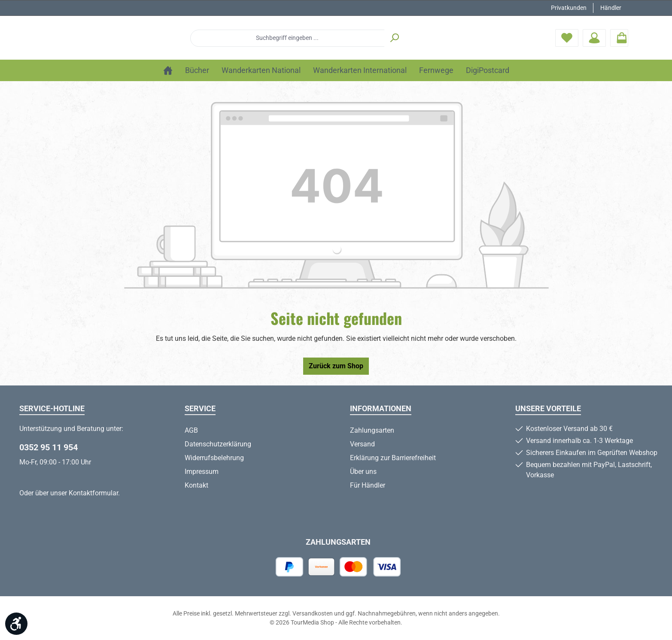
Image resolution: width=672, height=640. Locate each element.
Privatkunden (569, 8)
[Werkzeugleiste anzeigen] (16, 624)
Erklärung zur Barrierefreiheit (393, 458)
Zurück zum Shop (336, 368)
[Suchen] (448, 39)
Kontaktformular (93, 493)
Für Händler (368, 485)
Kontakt (196, 485)
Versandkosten (313, 613)
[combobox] (341, 39)
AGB (191, 430)
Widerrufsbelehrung (214, 458)
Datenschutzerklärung (218, 444)
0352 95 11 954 (49, 447)
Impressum (202, 472)
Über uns (363, 472)
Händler (611, 8)
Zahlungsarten (372, 430)
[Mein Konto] (594, 39)
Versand (362, 444)
